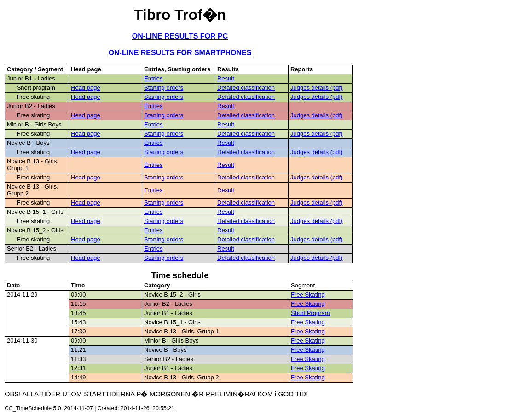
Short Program (310, 313)
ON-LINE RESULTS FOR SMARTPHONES (180, 53)
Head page (86, 88)
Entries (153, 78)
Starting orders (164, 88)
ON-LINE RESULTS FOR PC (180, 36)
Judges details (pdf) (316, 88)
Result (226, 78)
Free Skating (308, 295)
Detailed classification (246, 88)
